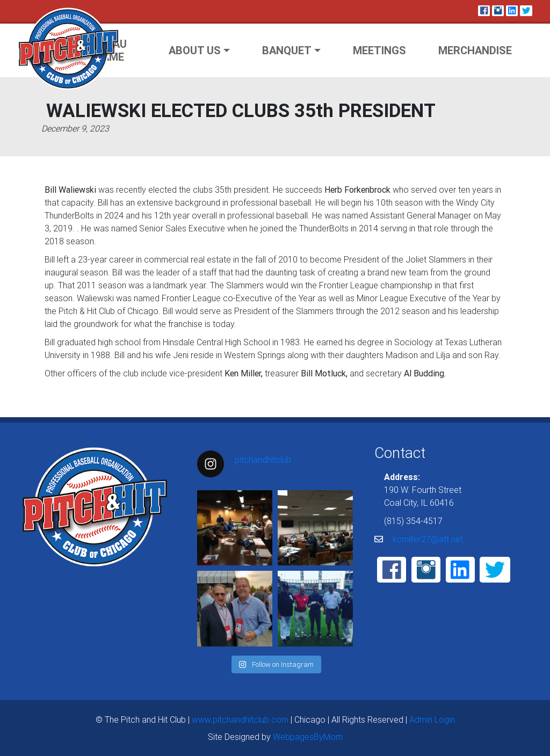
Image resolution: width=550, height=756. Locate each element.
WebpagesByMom (308, 737)
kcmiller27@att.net (428, 539)
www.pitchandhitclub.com (240, 719)
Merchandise (475, 50)
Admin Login (432, 719)
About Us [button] (195, 50)
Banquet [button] (287, 50)
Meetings (379, 50)
